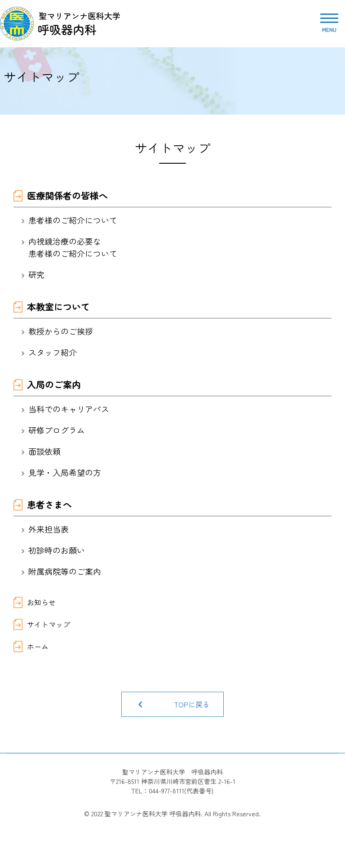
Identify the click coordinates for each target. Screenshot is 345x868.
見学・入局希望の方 (65, 472)
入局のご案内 (54, 384)
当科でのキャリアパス (69, 409)
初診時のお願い (57, 550)
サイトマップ (49, 624)
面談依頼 (44, 451)
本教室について (58, 306)
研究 (36, 274)
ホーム (38, 646)
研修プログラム (57, 430)
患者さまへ (49, 504)
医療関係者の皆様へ (67, 195)
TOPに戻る (192, 704)
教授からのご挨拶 (61, 331)
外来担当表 (49, 529)
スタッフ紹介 (53, 352)
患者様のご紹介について (73, 220)
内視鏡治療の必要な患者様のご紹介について (73, 247)
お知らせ (41, 602)
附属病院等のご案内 (65, 571)
